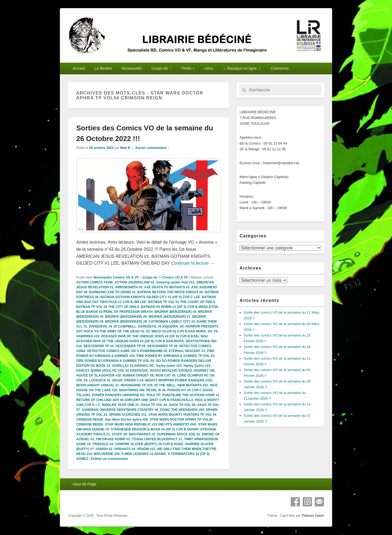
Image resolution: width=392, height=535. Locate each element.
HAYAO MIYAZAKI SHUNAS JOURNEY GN (182, 371)
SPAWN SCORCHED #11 (128, 415)
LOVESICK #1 (100, 380)
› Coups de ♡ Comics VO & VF (164, 277)
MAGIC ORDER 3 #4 (128, 380)
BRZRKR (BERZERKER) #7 (169, 317)
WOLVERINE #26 (107, 454)
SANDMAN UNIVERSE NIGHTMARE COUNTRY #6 (120, 410)
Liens (209, 68)
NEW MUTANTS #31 (193, 385)
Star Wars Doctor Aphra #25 (126, 420)
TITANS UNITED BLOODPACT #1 (157, 439)
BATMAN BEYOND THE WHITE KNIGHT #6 (170, 292)
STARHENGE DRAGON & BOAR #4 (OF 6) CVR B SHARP (155, 429)
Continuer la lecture (193, 263)
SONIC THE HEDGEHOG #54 (182, 410)
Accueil (79, 68)
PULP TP (153, 395)
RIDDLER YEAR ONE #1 (120, 405)
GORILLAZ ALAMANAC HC (133, 366)
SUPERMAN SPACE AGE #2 (178, 434)
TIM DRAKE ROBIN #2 (113, 439)
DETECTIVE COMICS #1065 (108, 351)
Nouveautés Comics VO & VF (116, 277)
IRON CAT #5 (166, 375)
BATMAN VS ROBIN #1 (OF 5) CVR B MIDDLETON (179, 307)
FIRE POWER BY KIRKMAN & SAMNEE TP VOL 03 (175, 356)
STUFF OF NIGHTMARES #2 (133, 434)
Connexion (280, 68)
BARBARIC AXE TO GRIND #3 (112, 292)
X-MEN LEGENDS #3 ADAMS (144, 454)
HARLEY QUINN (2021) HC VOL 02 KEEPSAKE (112, 371)
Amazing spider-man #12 (175, 282)
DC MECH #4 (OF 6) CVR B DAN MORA (176, 331)
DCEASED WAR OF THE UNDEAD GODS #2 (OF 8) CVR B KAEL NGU (155, 336)
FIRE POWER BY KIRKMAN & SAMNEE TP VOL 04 (115, 361)
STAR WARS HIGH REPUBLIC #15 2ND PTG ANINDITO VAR (151, 424)
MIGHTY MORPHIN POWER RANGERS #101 (179, 380)
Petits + (188, 68)
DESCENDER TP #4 (99, 346)
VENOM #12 (146, 449)
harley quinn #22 (169, 366)
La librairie (103, 68)
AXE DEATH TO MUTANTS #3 (167, 287)
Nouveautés (132, 68)
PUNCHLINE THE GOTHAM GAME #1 (191, 395)
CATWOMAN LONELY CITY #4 (172, 322)
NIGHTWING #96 (132, 390)
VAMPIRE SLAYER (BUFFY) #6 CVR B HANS (149, 444)
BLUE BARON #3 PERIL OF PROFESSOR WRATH (114, 312)
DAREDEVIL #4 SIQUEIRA (158, 326)
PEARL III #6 (156, 390)
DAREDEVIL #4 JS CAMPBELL (112, 326)
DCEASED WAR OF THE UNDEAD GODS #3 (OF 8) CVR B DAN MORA (130, 341)
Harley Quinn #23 (197, 366)
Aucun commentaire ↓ (152, 148)
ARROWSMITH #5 (129, 287)
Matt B (125, 148)
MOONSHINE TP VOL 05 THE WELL (148, 385)
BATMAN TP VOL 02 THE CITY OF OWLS (108, 307)
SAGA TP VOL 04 (154, 405)
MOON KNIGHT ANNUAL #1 (98, 385)
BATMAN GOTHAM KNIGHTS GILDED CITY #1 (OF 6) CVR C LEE (150, 297)
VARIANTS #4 (125, 449)
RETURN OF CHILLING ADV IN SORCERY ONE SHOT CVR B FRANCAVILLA (135, 400)
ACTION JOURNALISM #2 (134, 282)
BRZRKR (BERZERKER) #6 (126, 317)
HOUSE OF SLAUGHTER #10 (99, 375)
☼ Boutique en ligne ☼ (242, 68)
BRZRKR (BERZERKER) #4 (175, 312)
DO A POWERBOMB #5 (149, 351)
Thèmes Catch (313, 516)
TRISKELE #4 (103, 444)
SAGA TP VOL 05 (182, 405)
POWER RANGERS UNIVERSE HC (118, 395)
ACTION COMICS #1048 (94, 282)
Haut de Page (85, 484)
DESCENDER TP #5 (130, 346)
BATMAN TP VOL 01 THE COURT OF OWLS (182, 302)
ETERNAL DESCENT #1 (187, 351)
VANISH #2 (104, 449)
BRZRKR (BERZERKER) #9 (126, 322)
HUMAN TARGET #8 (138, 375)
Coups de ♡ (162, 68)
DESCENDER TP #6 (162, 346)
